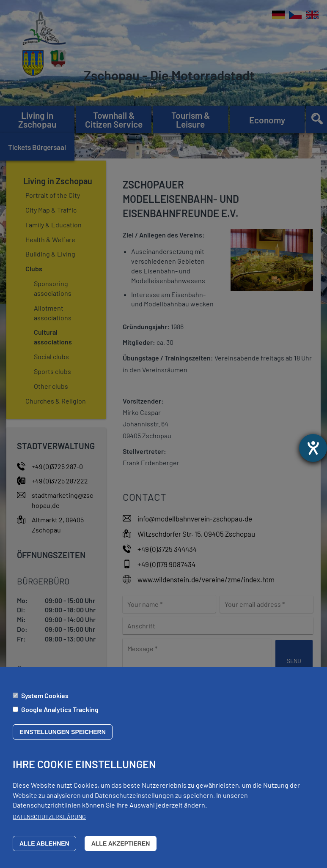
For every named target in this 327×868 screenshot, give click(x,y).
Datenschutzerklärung (49, 823)
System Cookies (45, 701)
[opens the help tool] (313, 448)
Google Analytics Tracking (60, 715)
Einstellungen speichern (63, 738)
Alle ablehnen (44, 849)
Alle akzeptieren (121, 849)
